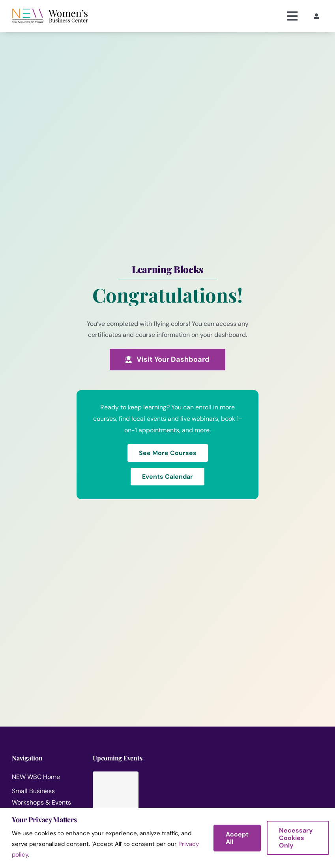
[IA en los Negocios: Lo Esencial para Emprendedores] (300, 791)
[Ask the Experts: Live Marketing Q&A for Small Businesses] (177, 791)
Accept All (237, 838)
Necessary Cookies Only (296, 838)
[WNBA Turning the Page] (116, 801)
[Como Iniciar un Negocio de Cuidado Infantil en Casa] (239, 791)
